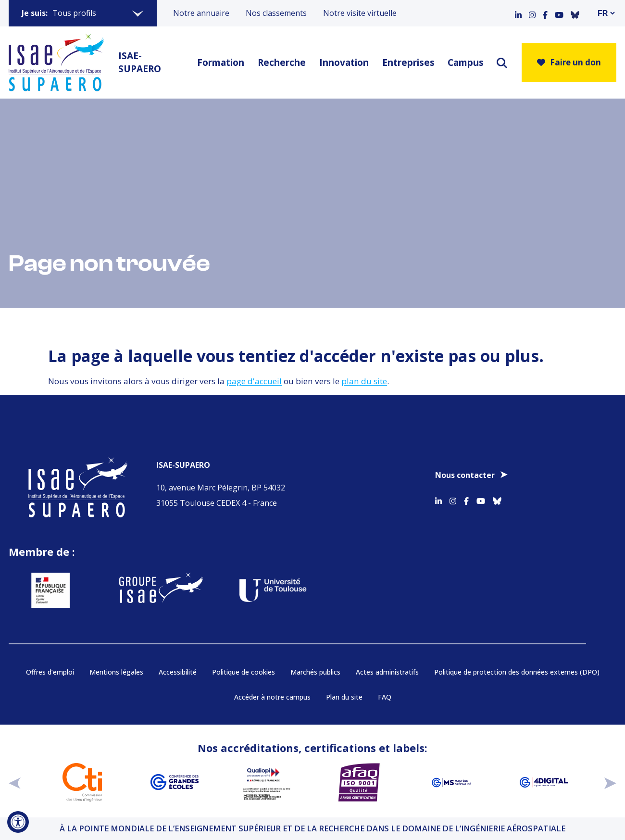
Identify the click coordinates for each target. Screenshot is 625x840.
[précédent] (15, 783)
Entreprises (407, 63)
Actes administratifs (387, 672)
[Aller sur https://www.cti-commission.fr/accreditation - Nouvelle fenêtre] (82, 782)
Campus (465, 63)
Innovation (343, 63)
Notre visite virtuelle (360, 13)
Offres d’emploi (50, 672)
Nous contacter (465, 475)
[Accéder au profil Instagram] (532, 13)
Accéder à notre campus (272, 697)
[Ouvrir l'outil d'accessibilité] (18, 822)
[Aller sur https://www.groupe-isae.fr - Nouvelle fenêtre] (157, 590)
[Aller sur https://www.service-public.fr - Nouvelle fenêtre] (46, 590)
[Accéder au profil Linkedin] (518, 13)
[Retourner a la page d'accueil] (56, 63)
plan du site (364, 381)
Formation (219, 63)
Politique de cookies (244, 672)
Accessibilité (178, 672)
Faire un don (569, 62)
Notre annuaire (201, 13)
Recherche (280, 63)
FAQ (385, 697)
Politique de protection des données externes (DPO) (517, 672)
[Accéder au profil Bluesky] (575, 13)
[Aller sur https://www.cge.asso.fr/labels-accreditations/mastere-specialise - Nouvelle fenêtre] (451, 782)
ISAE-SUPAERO (140, 62)
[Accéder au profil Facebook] (545, 13)
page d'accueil (254, 381)
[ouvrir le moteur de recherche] (502, 63)
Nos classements (276, 13)
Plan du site (344, 697)
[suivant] (610, 783)
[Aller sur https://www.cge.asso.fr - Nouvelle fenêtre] (175, 782)
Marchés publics (315, 672)
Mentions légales (116, 672)
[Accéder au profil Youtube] (559, 13)
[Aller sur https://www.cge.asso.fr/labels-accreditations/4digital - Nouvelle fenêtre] (544, 782)
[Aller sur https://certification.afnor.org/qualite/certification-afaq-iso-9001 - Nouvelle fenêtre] (359, 782)
